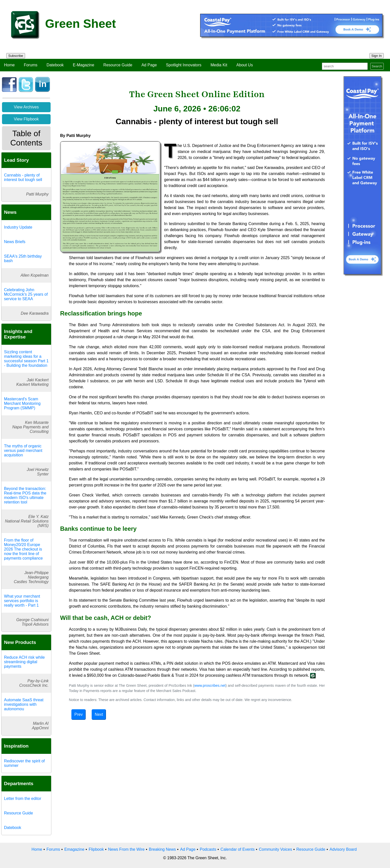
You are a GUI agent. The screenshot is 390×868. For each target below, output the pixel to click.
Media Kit (219, 65)
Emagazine (74, 849)
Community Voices (275, 849)
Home (9, 65)
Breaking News (162, 849)
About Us (245, 65)
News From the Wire (126, 849)
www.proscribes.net (210, 685)
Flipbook (96, 849)
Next (99, 714)
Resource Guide (118, 65)
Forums (31, 65)
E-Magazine (84, 65)
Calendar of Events (237, 849)
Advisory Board (343, 849)
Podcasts (208, 849)
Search (377, 66)
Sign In (377, 56)
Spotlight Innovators (184, 65)
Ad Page (149, 65)
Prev (79, 714)
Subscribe (16, 56)
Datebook (55, 65)
